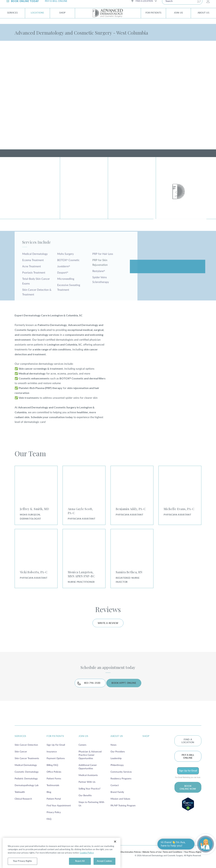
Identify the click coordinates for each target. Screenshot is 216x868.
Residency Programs (121, 784)
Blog (49, 797)
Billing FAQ (52, 770)
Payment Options (56, 763)
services (20, 741)
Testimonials (53, 790)
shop (146, 741)
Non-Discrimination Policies (128, 857)
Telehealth (20, 797)
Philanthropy (117, 770)
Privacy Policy (54, 817)
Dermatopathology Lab (27, 790)
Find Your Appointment (59, 811)
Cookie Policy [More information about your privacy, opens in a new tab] (87, 861)
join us (83, 741)
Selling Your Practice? (89, 794)
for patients (55, 741)
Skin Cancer (21, 757)
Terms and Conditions (173, 857)
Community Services (121, 777)
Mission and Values (120, 804)
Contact (115, 790)
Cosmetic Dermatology (27, 777)
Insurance (52, 757)
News (113, 750)
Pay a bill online (188, 761)
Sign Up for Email (188, 776)
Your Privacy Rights (193, 857)
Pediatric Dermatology (26, 784)
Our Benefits (85, 800)
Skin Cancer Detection (26, 750)
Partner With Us (87, 787)
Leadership (116, 763)
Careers (82, 750)
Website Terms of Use (152, 857)
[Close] (115, 850)
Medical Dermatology (26, 770)
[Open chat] (206, 844)
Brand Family (117, 797)
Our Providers (118, 757)
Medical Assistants (88, 780)
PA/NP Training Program (123, 811)
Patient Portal (54, 804)
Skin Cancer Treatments (27, 763)
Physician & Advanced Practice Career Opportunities (90, 760)
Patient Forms (54, 784)
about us (117, 741)
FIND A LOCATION (188, 746)
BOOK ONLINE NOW (188, 792)
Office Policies (54, 777)
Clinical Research (23, 804)
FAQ (49, 824)
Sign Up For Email (56, 750)
